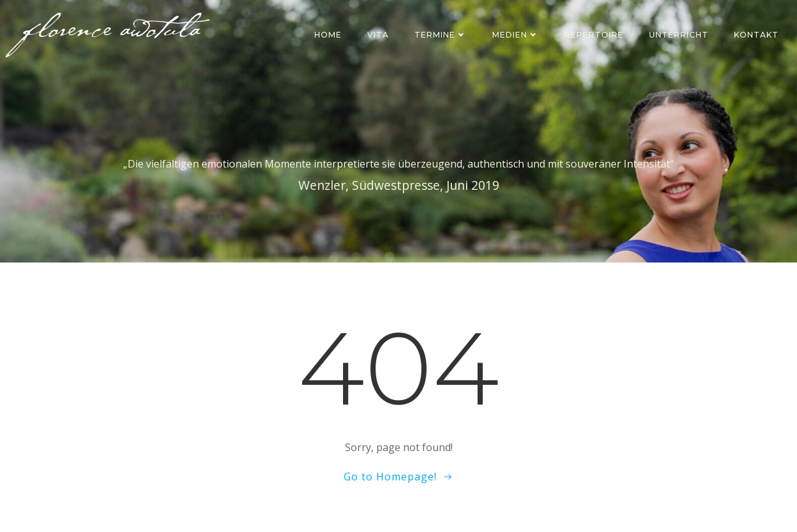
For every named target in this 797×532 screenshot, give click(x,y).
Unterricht (679, 35)
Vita (378, 35)
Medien (515, 35)
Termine (441, 35)
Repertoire (594, 35)
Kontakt (756, 35)
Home (328, 35)
